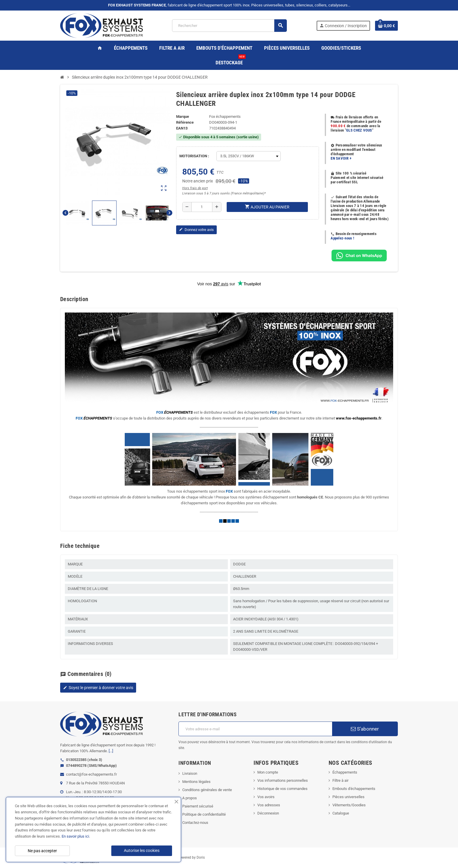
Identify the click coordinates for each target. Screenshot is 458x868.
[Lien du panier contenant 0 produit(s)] (386, 26)
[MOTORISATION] (249, 156)
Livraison (190, 773)
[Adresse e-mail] (255, 729)
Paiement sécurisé (198, 806)
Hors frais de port (195, 188)
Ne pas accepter (42, 851)
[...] (111, 751)
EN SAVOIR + (341, 158)
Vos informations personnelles (283, 780)
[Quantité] (202, 207)
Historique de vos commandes (282, 789)
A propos (190, 798)
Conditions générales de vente (207, 790)
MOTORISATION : (194, 156)
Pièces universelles (348, 797)
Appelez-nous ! (342, 238)
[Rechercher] (229, 26)
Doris (201, 857)
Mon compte (268, 772)
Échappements (345, 772)
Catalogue (341, 813)
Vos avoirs (266, 797)
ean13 (182, 128)
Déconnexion (268, 813)
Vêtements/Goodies (349, 805)
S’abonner (365, 729)
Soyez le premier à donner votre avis (98, 688)
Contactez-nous (195, 823)
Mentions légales (196, 782)
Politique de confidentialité (204, 814)
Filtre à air (340, 780)
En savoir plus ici (75, 836)
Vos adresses (269, 805)
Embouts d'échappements (354, 789)
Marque (183, 117)
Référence (185, 122)
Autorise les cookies (142, 850)
